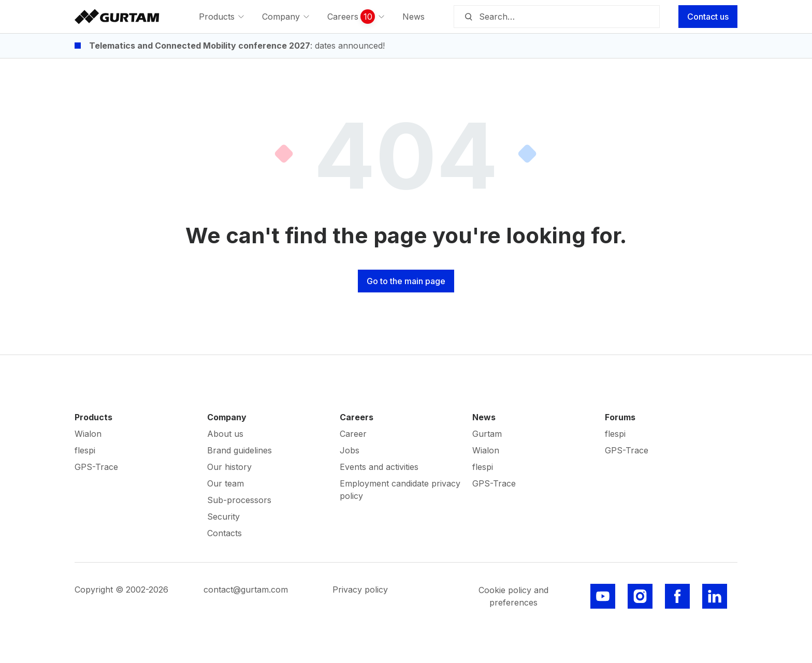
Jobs (350, 450)
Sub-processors (239, 500)
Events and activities (379, 467)
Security (223, 517)
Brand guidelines (240, 450)
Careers (357, 417)
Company (227, 417)
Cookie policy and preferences (513, 596)
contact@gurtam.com (246, 590)
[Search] (468, 17)
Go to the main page (406, 281)
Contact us (708, 17)
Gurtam (487, 434)
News (484, 417)
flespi (85, 450)
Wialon (88, 434)
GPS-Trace (96, 467)
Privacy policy (360, 590)
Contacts (224, 533)
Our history (229, 467)
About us (225, 434)
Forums (620, 417)
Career (353, 434)
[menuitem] (222, 17)
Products (93, 417)
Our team (226, 483)
